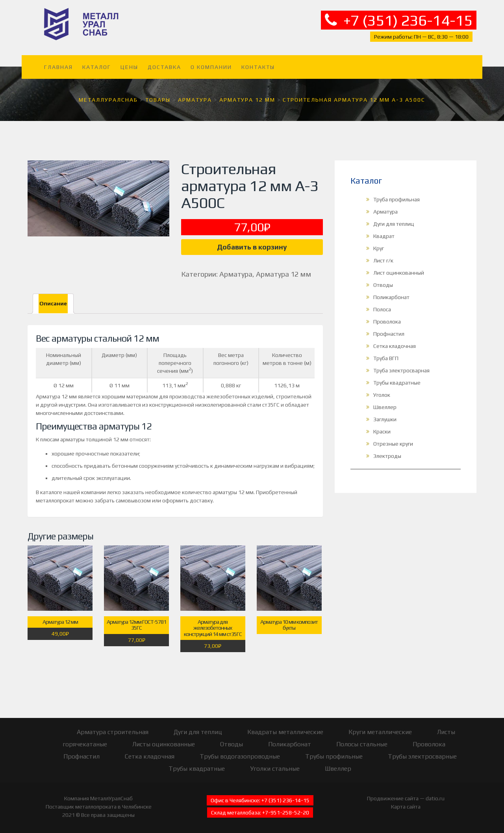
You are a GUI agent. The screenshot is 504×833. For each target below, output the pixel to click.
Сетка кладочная (395, 346)
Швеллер (385, 407)
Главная (58, 67)
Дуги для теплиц (394, 224)
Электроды (387, 456)
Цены (129, 67)
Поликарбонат (391, 297)
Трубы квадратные (397, 383)
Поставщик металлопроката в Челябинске (99, 807)
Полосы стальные (362, 744)
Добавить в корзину (252, 247)
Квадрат (384, 236)
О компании (211, 67)
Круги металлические (380, 732)
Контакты (258, 67)
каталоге (51, 492)
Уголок (382, 395)
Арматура (236, 274)
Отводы (383, 285)
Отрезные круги (393, 444)
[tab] (53, 304)
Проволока (387, 322)
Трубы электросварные (422, 756)
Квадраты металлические (285, 732)
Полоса (382, 309)
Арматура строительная (113, 732)
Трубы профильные (334, 756)
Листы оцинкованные (164, 744)
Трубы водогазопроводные (240, 756)
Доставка (164, 67)
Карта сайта (406, 807)
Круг (379, 248)
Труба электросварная (401, 370)
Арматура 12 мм (283, 274)
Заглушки (385, 419)
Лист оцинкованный (399, 273)
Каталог (97, 67)
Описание (53, 303)
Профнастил (389, 334)
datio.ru (435, 798)
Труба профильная (397, 199)
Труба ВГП (386, 358)
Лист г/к (383, 260)
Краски (382, 431)
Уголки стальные (275, 769)
